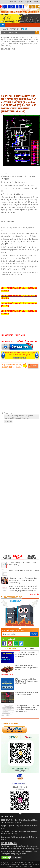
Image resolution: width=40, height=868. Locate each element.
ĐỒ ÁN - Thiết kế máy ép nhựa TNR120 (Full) (24, 571)
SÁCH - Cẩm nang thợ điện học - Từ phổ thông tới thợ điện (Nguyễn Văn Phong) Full (27, 681)
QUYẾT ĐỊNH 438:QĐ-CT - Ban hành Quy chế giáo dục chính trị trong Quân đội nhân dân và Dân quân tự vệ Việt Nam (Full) (27, 709)
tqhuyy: (4, 826)
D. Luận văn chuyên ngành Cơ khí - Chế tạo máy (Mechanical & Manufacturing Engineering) (19, 417)
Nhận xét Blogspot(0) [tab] (31, 557)
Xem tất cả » (35, 594)
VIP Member (14, 38)
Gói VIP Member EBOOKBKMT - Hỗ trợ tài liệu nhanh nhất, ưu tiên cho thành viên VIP (27, 654)
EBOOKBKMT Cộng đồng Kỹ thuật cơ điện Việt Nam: (19, 820)
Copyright (28, 2)
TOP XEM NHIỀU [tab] (11, 649)
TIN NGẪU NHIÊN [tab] (29, 649)
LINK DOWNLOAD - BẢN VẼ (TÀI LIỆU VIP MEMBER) (19, 341)
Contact (35, 2)
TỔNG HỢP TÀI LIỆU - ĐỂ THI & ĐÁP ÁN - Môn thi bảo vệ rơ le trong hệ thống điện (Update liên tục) (23, 581)
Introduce (13, 2)
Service (20, 2)
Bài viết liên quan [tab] (18, 557)
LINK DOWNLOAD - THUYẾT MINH (13, 335)
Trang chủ (5, 38)
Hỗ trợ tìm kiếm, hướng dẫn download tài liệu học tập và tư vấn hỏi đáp (27, 668)
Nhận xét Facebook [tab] (7, 557)
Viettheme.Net (5, 865)
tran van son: (6, 837)
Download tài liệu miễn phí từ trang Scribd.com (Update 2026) (27, 693)
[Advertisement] (20, 72)
